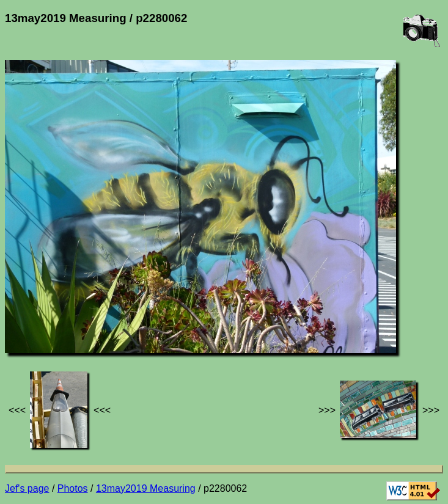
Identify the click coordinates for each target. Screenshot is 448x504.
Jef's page (27, 488)
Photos (73, 488)
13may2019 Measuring (146, 488)
